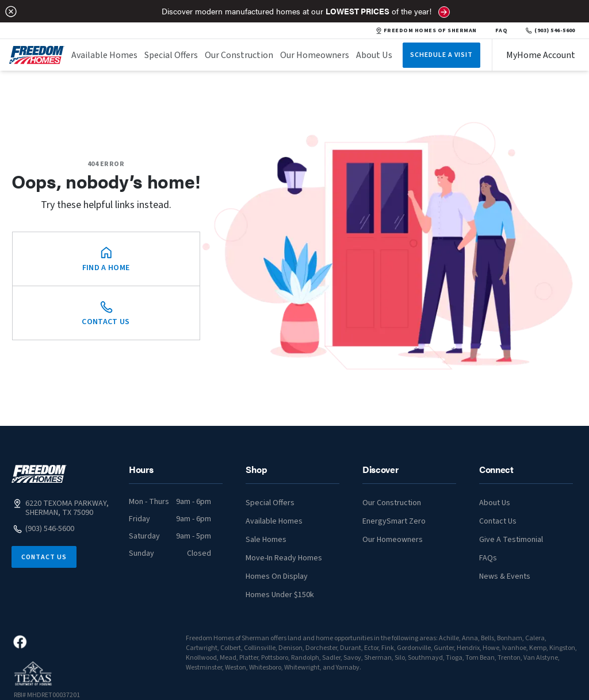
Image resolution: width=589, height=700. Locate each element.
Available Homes (104, 55)
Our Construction (239, 55)
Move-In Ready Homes (284, 558)
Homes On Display (277, 576)
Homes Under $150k (280, 595)
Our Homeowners (315, 55)
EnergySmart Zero (394, 521)
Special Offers (171, 55)
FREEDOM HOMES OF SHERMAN (427, 30)
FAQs (488, 558)
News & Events (505, 576)
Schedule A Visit (441, 55)
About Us (374, 55)
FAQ (502, 30)
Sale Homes (266, 540)
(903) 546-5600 (550, 30)
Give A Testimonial (511, 540)
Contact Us (44, 557)
